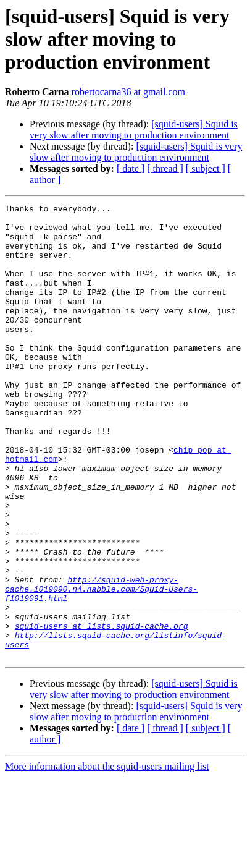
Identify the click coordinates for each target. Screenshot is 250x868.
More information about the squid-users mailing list (107, 857)
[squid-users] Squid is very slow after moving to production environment (134, 130)
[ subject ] (206, 168)
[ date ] (131, 168)
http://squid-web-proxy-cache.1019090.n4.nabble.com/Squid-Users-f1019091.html (101, 666)
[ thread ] (165, 168)
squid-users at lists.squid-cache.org (102, 711)
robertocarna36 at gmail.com (128, 92)
